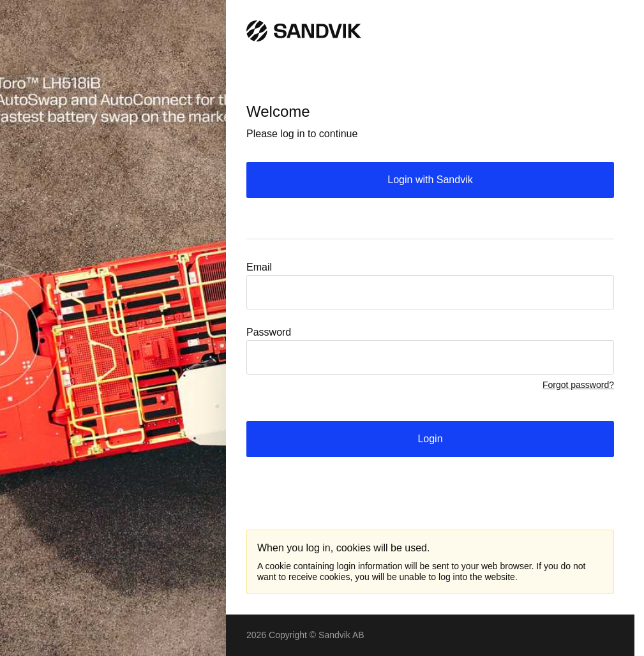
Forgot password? (578, 385)
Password (269, 332)
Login (430, 439)
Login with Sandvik (430, 180)
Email (259, 267)
